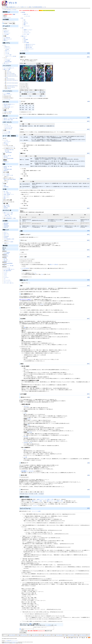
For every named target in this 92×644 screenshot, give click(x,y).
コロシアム (7, 52)
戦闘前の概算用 (13, 179)
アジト (5, 45)
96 (15, 86)
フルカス (5, 275)
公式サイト (6, 232)
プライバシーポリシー (15, 641)
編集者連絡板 (6, 223)
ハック (25, 413)
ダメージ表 (6, 182)
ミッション (7, 55)
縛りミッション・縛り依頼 (11, 56)
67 (12, 80)
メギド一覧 (6, 125)
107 (10, 87)
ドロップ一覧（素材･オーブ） (9, 68)
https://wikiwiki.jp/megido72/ (49, 10)
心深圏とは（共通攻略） (8, 112)
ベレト (25, 449)
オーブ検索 (6, 144)
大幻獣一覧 (7, 108)
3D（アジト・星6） (25, 88)
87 (7, 86)
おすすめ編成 (26, 43)
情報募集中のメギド (27, 277)
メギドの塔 (7, 54)
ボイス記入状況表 (25, 268)
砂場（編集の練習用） (8, 271)
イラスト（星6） (25, 85)
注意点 (25, 41)
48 (5, 78)
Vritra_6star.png (58, 635)
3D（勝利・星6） (25, 87)
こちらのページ (36, 505)
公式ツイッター (6, 235)
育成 (13, 150)
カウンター (10, 147)
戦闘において (24, 36)
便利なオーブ (6, 143)
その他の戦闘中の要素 (8, 169)
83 (15, 83)
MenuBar (5, 258)
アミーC (30, 443)
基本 (8, 150)
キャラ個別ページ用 (9, 214)
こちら (35, 273)
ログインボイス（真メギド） (9, 283)
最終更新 (40, 7)
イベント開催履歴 (7, 93)
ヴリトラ (13, 3)
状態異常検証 (6, 187)
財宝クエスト (7, 47)
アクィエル (26, 437)
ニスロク (5, 273)
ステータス (28, 16)
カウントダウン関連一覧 (9, 202)
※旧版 (8, 151)
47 (17, 76)
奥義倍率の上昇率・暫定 (26, 347)
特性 (24, 20)
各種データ (26, 14)
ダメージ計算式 (6, 174)
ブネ (4, 279)
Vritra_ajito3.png (47, 635)
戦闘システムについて (8, 39)
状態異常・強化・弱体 (8, 167)
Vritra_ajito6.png (35, 635)
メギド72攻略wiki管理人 (8, 641)
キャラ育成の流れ (7, 38)
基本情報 (23, 12)
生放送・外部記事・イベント (9, 194)
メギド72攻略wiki (7, 252)
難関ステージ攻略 (7, 69)
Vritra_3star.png (82, 635)
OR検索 (10, 23)
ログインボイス (6, 196)
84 (17, 83)
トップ (4, 7)
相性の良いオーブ (29, 46)
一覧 (33, 7)
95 (14, 86)
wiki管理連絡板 (6, 226)
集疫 (24, 38)
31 (9, 75)
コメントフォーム (25, 51)
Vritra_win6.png (11, 635)
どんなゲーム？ (6, 30)
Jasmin (13, 643)
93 (12, 86)
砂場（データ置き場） (54, 265)
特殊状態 (5, 168)
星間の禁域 (6, 104)
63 (7, 80)
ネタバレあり (24, 254)
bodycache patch (7, 643)
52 (9, 79)
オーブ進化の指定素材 (8, 152)
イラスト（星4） (25, 83)
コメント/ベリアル (7, 280)
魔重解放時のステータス (26, 112)
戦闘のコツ (6, 40)
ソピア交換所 (7, 60)
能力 (22, 18)
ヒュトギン (6, 272)
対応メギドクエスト (30, 49)
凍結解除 (11, 7)
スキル (25, 21)
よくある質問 (6, 34)
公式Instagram (6, 236)
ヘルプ (44, 7)
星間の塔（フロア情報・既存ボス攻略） (11, 118)
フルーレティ (26, 406)
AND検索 (6, 23)
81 (14, 83)
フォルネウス (6, 277)
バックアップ (18, 7)
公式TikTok (6, 238)
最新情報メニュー (7, 261)
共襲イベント (7, 51)
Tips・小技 (6, 192)
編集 (7, 7)
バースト (14, 147)
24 (12, 73)
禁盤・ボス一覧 (7, 113)
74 (7, 83)
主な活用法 (26, 40)
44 (15, 76)
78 (12, 83)
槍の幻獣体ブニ (25, 471)
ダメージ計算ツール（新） (8, 175)
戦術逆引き (6, 171)
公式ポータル (6, 234)
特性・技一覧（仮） (9, 129)
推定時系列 (6, 208)
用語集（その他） (7, 207)
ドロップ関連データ (7, 193)
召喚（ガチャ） (6, 63)
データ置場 (13, 218)
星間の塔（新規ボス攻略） (8, 120)
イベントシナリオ (7, 99)
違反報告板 (6, 225)
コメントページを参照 (36, 511)
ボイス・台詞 (26, 34)
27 (7, 75)
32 (11, 75)
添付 (22, 7)
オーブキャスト (8, 141)
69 (15, 80)
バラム (28, 425)
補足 (24, 266)
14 (7, 72)
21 (9, 73)
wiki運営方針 (6, 227)
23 (11, 73)
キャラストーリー (7, 133)
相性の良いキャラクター (31, 44)
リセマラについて (7, 33)
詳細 (14, 14)
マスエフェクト (27, 26)
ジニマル (29, 419)
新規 (30, 7)
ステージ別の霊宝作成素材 (8, 158)
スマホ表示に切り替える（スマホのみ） (10, 10)
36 (14, 75)
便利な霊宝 (6, 157)
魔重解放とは (6, 162)
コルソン (42, 304)
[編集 (9, 12)
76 (11, 83)
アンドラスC (30, 432)
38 (9, 76)
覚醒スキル (26, 23)
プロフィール (26, 31)
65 (11, 80)
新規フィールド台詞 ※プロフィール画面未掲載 (31, 263)
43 (14, 76)
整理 (10, 150)
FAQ (6, 150)
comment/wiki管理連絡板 (8, 263)
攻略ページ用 (7, 216)
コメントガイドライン (8, 217)
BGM (5, 198)
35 (12, 75)
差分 (14, 7)
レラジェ (5, 276)
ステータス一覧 (8, 126)
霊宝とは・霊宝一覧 (7, 156)
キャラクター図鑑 (7, 132)
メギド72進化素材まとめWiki (9, 239)
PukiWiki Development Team (14, 642)
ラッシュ (6, 147)
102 (8, 87)
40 (12, 76)
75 (9, 83)
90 (11, 86)
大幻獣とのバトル (7, 106)
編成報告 (10, 218)
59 (11, 79)
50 (7, 79)
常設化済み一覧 (7, 96)
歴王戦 (8, 49)
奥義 (24, 24)
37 (7, 76)
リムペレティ (31, 471)
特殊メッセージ (6, 197)
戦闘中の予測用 (6, 179)
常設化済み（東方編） (9, 98)
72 (17, 80)
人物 (22, 28)
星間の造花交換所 (8, 62)
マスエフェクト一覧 (9, 127)
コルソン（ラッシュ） (8, 282)
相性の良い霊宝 (29, 47)
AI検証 (5, 185)
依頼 (11, 55)
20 (7, 73)
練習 (7, 218)
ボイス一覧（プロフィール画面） (28, 259)
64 (9, 80)
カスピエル (26, 443)
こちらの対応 (48, 625)
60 (12, 79)
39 (11, 76)
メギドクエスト (8, 48)
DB (6, 151)
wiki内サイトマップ (7, 18)
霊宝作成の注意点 (25, 477)
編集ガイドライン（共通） (8, 213)
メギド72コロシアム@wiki (8, 242)
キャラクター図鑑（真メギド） (9, 269)
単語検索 (36, 7)
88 (9, 86)
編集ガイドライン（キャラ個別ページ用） (45, 499)
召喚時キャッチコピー (28, 30)
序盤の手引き (6, 32)
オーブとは (6, 140)
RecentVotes (6, 256)
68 (14, 80)
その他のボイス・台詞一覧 (27, 261)
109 (8, 89)
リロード (26, 7)
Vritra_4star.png (70, 635)
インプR (25, 457)
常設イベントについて (8, 95)
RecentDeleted (6, 254)
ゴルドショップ (8, 59)
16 (9, 72)
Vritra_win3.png (23, 635)
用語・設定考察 (6, 205)
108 (12, 87)
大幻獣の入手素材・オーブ (8, 107)
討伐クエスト (12, 104)
